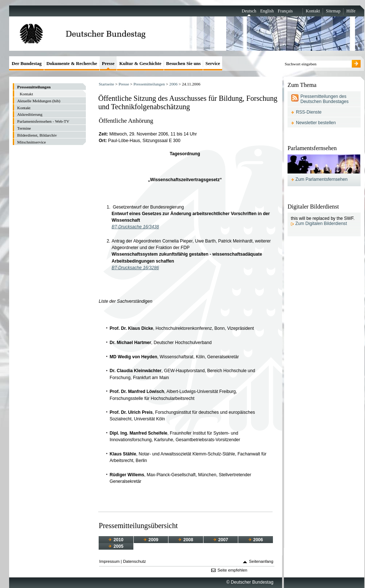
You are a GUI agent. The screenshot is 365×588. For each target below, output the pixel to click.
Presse (124, 84)
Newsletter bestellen (316, 123)
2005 (116, 546)
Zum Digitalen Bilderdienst (321, 224)
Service (213, 63)
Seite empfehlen (232, 570)
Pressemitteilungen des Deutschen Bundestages (324, 99)
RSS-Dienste (309, 112)
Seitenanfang (261, 561)
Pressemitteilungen (149, 84)
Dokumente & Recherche (72, 63)
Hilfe (351, 11)
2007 (221, 540)
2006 (173, 84)
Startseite (106, 84)
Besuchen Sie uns (184, 63)
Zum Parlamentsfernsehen (322, 179)
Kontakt (313, 11)
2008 (186, 540)
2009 (151, 540)
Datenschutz (135, 561)
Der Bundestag (27, 63)
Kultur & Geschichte (140, 63)
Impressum (110, 561)
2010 (116, 540)
